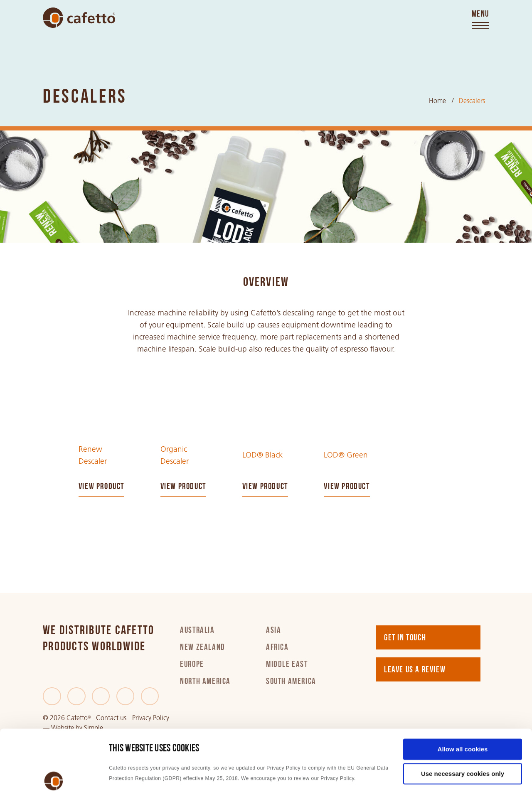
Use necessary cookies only (463, 712)
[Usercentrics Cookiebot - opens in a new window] (54, 781)
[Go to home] (79, 18)
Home (437, 101)
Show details (128, 781)
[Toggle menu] (480, 20)
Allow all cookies (463, 688)
